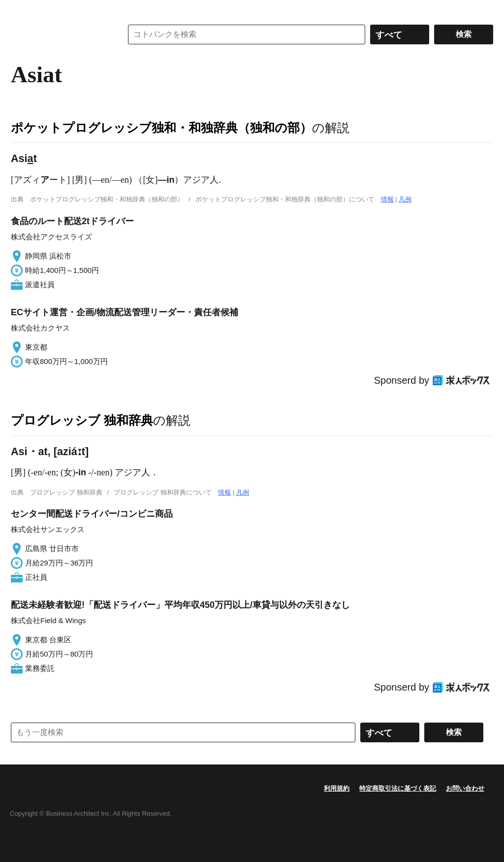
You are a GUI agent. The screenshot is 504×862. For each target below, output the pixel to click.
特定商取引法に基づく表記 (398, 788)
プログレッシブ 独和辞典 (82, 420)
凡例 (405, 199)
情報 (387, 199)
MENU (21, 10)
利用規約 (337, 788)
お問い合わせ (465, 788)
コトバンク (60, 34)
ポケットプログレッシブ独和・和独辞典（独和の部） (161, 128)
